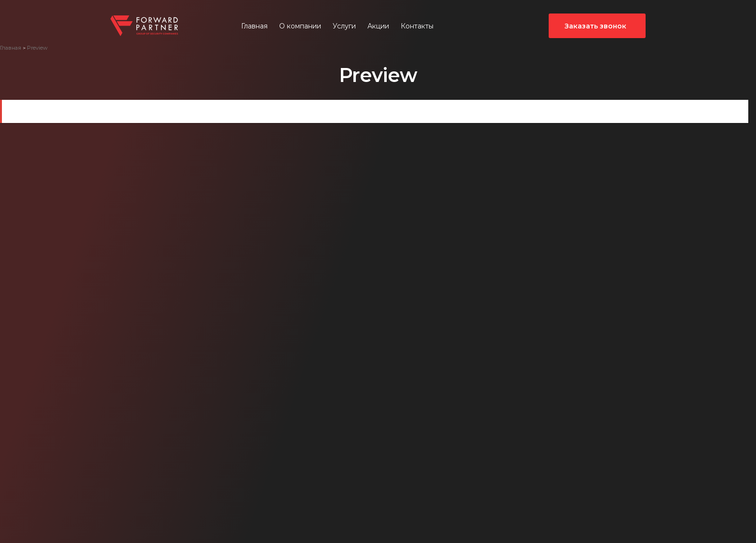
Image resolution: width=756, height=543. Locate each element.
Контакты (417, 26)
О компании (300, 26)
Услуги (344, 26)
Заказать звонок (595, 26)
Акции (378, 26)
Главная (254, 26)
